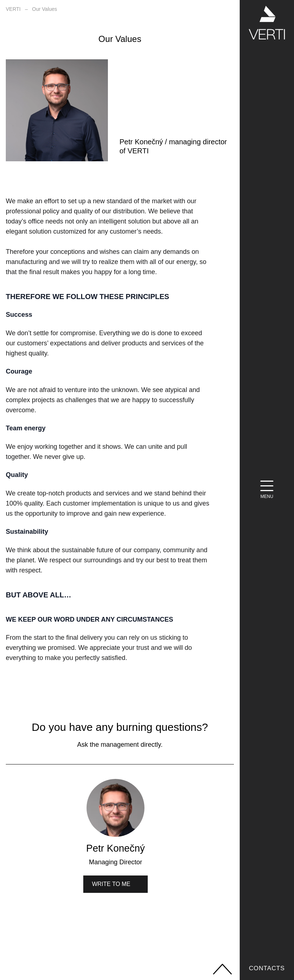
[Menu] (267, 490)
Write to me (111, 884)
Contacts (267, 968)
